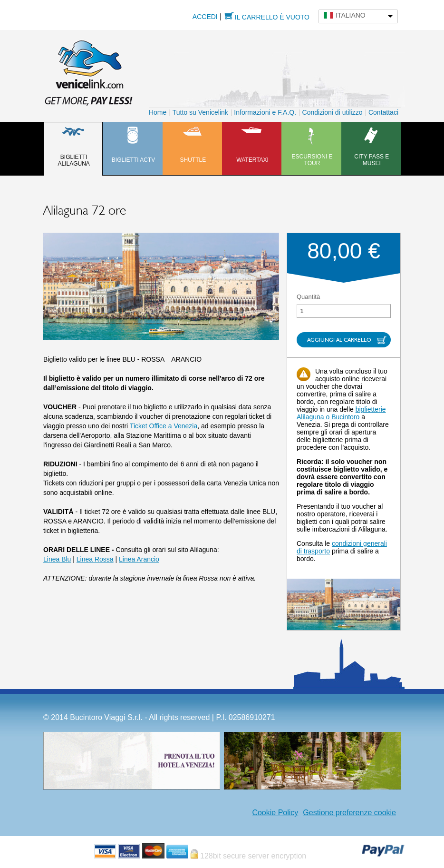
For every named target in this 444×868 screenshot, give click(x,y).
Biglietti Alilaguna (73, 160)
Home (158, 112)
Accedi (205, 17)
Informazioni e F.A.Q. (265, 112)
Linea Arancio (139, 559)
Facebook (228, 813)
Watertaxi (252, 160)
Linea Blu (57, 559)
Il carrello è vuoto (272, 17)
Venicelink (88, 71)
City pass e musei (372, 160)
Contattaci (383, 112)
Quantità (308, 297)
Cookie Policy (275, 813)
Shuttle (193, 160)
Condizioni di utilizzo (333, 112)
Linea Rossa (95, 559)
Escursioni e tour (312, 160)
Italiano (351, 15)
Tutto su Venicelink (200, 112)
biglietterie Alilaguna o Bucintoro (341, 413)
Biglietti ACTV (133, 160)
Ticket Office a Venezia (164, 426)
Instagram (242, 813)
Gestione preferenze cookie (349, 813)
